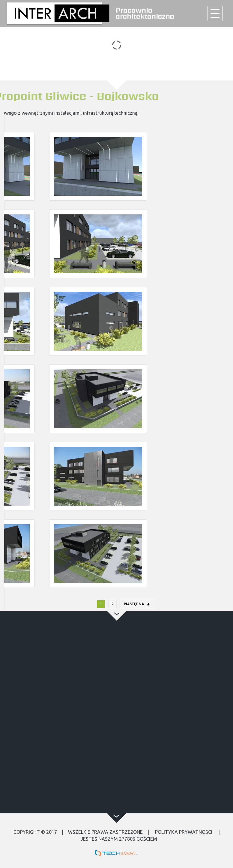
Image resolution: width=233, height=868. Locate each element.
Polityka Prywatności (184, 832)
